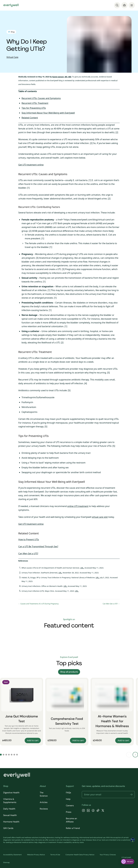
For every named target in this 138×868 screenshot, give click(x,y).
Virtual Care (12, 57)
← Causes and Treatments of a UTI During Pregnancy (38, 604)
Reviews (44, 809)
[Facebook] (93, 811)
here (33, 840)
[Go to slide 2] (4, 755)
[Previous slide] (129, 755)
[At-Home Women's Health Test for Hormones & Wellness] (112, 712)
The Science (44, 794)
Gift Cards (8, 828)
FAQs (68, 793)
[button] (131, 795)
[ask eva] (128, 862)
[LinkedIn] (88, 811)
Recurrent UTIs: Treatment (35, 103)
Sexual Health (10, 815)
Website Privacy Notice (36, 855)
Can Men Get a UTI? (28, 554)
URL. (82, 568)
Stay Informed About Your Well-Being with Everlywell (48, 113)
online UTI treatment (78, 506)
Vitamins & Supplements (10, 801)
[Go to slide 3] (6, 755)
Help (68, 799)
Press (69, 812)
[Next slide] (135, 755)
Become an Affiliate (71, 820)
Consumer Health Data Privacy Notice (80, 855)
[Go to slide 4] (9, 755)
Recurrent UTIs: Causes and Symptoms (41, 98)
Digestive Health (11, 793)
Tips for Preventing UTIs (34, 108)
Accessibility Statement (12, 855)
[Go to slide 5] (12, 755)
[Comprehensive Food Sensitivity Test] (67, 712)
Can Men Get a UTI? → (111, 604)
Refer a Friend (73, 828)
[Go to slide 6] (14, 755)
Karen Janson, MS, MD (62, 77)
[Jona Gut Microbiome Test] (22, 712)
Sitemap (6, 862)
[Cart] (124, 5)
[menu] (132, 5)
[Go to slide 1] (1, 755)
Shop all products (69, 672)
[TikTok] (98, 811)
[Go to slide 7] (17, 755)
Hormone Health (11, 822)
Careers (70, 806)
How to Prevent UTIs (29, 539)
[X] (103, 811)
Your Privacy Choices (108, 855)
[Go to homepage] (11, 5)
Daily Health (9, 809)
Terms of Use (55, 855)
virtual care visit (100, 517)
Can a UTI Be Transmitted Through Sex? (38, 546)
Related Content (30, 118)
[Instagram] (83, 811)
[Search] (117, 5)
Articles (44, 802)
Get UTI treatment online (31, 165)
